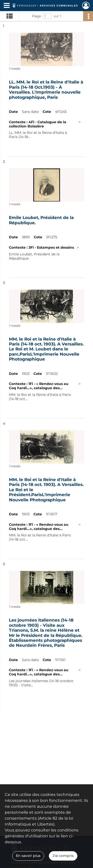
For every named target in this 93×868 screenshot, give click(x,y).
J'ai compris (63, 856)
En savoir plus (28, 856)
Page (36, 16)
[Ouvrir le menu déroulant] (7, 6)
